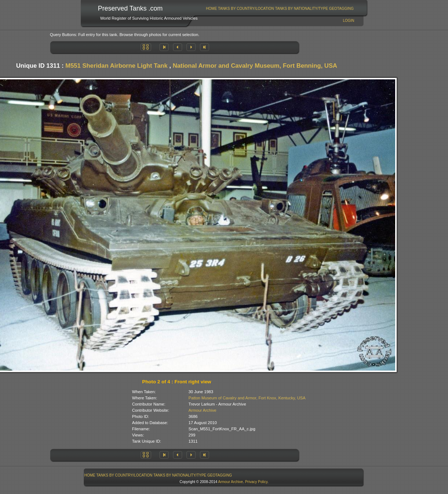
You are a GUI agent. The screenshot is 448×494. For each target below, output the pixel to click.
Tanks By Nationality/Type (301, 9)
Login (348, 21)
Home (212, 9)
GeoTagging (341, 9)
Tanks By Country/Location (246, 9)
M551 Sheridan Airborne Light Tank (116, 66)
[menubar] (280, 9)
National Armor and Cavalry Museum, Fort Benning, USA (255, 66)
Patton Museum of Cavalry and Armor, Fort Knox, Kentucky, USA (247, 398)
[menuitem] (211, 9)
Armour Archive (203, 410)
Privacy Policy (256, 482)
